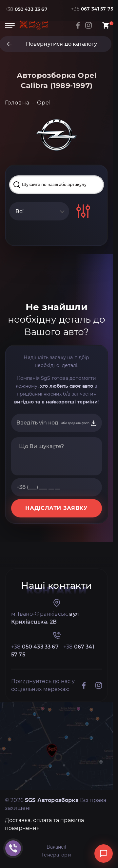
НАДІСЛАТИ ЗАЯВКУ (56, 508)
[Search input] (57, 185)
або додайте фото (79, 423)
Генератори (57, 855)
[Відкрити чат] (104, 854)
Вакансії (56, 847)
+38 (26, 9)
